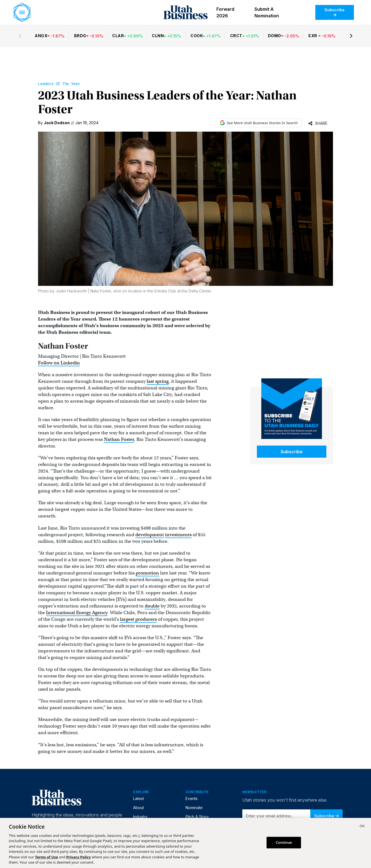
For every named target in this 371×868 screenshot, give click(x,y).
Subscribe (334, 12)
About (139, 808)
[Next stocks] (351, 36)
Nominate (194, 808)
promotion (147, 573)
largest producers (138, 619)
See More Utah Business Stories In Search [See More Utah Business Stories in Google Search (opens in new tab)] (259, 123)
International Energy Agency (77, 613)
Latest (139, 798)
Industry (140, 817)
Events (192, 798)
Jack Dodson (57, 123)
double (152, 606)
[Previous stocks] (20, 36)
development (150, 535)
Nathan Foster (119, 439)
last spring (158, 381)
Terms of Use (46, 857)
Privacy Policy (79, 857)
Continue (284, 842)
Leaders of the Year (59, 84)
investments (178, 535)
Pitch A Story (197, 817)
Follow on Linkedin (59, 363)
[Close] (362, 827)
